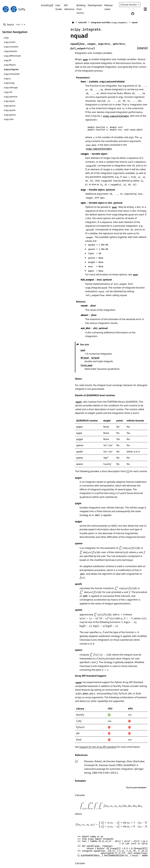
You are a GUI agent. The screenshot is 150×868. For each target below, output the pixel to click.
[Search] (15, 25)
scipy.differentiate (12, 56)
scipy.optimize (10, 97)
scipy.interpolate (12, 74)
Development (95, 5)
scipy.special (10, 115)
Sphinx (21, 864)
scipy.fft (7, 60)
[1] (97, 406)
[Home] (42, 22)
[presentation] (99, 472)
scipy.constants (11, 47)
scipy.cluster (10, 42)
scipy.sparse (9, 106)
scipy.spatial (9, 110)
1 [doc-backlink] (46, 651)
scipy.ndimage (11, 87)
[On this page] (145, 9)
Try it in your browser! (136, 673)
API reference (69, 7)
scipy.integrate (11, 69)
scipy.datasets (10, 51)
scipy (6, 38)
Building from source (81, 9)
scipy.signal (9, 101)
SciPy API (52, 22)
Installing (46, 5)
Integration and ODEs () (78, 22)
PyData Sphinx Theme (128, 861)
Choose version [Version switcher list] (129, 5)
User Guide (59, 7)
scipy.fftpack (10, 65)
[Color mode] (127, 14)
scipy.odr (8, 92)
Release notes (109, 7)
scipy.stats (9, 119)
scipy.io (7, 78)
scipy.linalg (9, 83)
